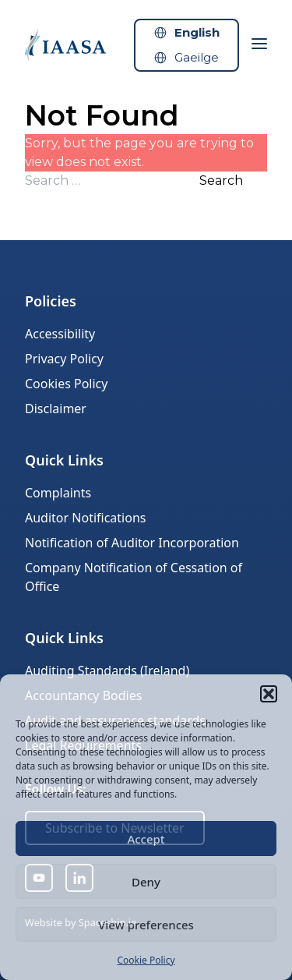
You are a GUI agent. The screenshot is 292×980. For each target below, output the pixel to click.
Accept (146, 839)
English (197, 32)
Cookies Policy (66, 384)
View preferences (146, 925)
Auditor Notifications (85, 518)
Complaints (58, 493)
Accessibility (60, 334)
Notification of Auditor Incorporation (132, 543)
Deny (146, 882)
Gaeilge (197, 57)
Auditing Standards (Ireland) (107, 670)
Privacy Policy (64, 359)
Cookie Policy (146, 960)
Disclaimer (56, 409)
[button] (269, 694)
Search (221, 180)
